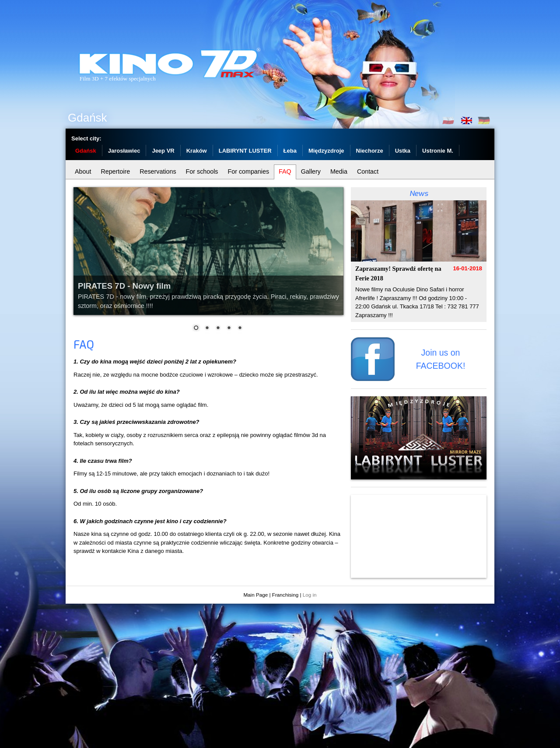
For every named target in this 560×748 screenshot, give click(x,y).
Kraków (197, 151)
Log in (310, 595)
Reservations (158, 171)
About (83, 171)
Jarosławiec (124, 151)
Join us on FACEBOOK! (441, 359)
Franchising (285, 595)
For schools (202, 171)
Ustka (403, 151)
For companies (248, 171)
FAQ (285, 171)
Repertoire (115, 171)
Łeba (290, 151)
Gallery (311, 171)
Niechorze (370, 151)
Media (339, 171)
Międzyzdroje (326, 151)
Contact (368, 171)
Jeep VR (163, 151)
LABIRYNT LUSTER (245, 151)
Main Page (255, 595)
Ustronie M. (438, 151)
